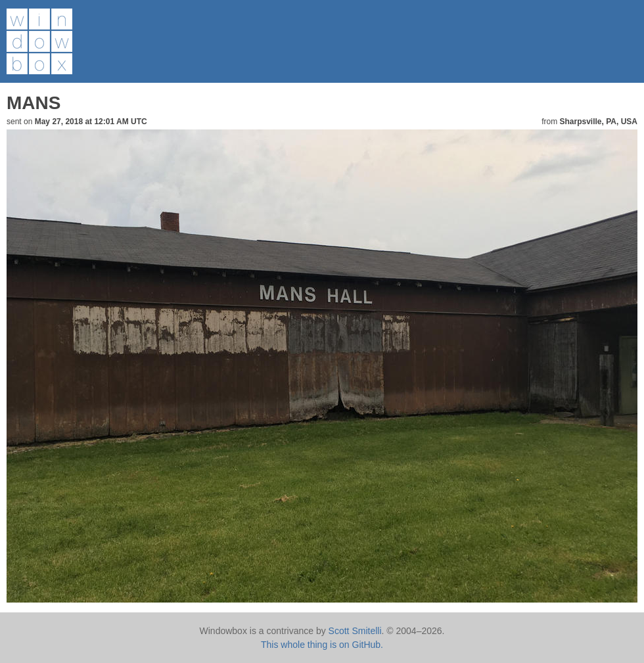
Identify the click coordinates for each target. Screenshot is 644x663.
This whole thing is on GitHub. (322, 645)
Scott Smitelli (355, 631)
